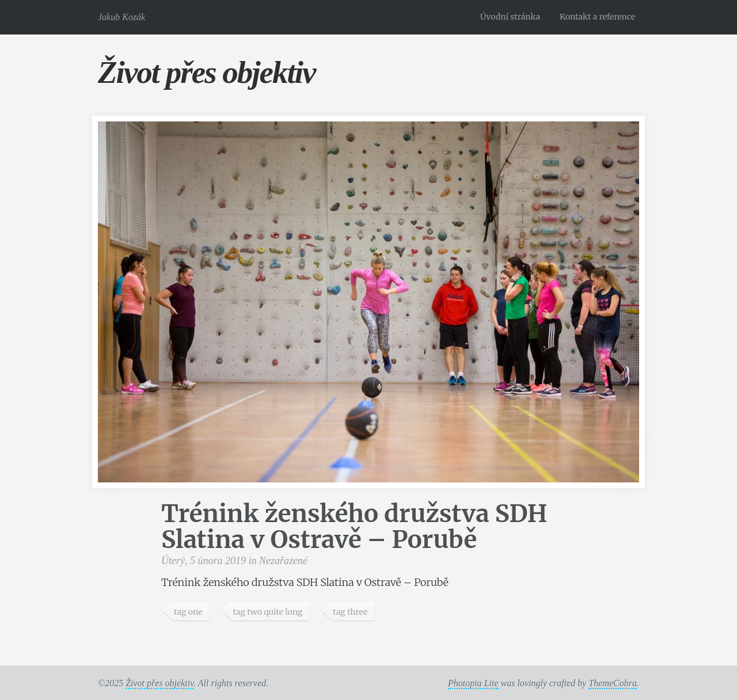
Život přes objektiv (206, 72)
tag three (350, 612)
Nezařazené (283, 561)
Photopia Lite (473, 683)
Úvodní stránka (510, 17)
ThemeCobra (613, 683)
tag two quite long (267, 612)
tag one (188, 612)
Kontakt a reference (597, 17)
